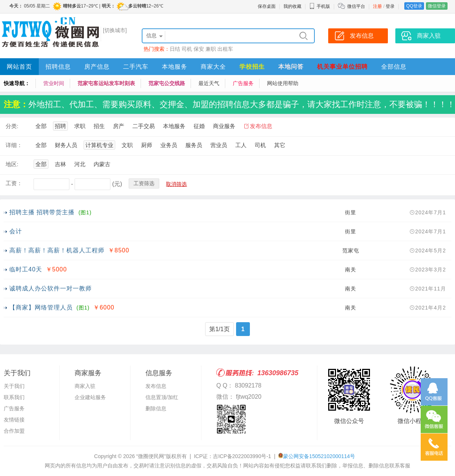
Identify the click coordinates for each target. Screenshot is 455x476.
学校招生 (252, 67)
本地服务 (175, 67)
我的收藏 (292, 6)
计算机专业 (99, 145)
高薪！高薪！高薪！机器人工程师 (57, 250)
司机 (187, 49)
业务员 (169, 145)
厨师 (147, 145)
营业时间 (54, 83)
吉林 (60, 164)
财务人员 (66, 145)
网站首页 (19, 67)
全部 (41, 126)
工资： (14, 183)
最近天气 (209, 83)
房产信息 (97, 67)
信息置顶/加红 (162, 397)
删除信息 (156, 408)
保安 (199, 49)
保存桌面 (267, 6)
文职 (127, 145)
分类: (12, 126)
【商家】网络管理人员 (41, 307)
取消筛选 (176, 184)
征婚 (199, 126)
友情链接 (14, 420)
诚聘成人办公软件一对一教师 (51, 288)
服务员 (194, 145)
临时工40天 (26, 269)
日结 (175, 49)
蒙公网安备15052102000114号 (319, 456)
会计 (16, 231)
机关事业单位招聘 (342, 67)
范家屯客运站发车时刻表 (106, 83)
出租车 (225, 49)
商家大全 (213, 67)
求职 (80, 126)
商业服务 (224, 126)
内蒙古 (102, 164)
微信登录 (437, 6)
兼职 (211, 49)
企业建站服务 (90, 397)
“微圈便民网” (151, 456)
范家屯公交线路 (167, 83)
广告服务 (243, 83)
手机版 (320, 6)
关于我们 (14, 386)
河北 (80, 164)
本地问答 (291, 67)
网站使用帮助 (283, 83)
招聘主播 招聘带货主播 (42, 212)
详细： (14, 145)
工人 (241, 145)
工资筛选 (144, 183)
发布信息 (261, 126)
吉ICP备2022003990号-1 (242, 456)
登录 (390, 6)
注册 (377, 6)
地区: (12, 164)
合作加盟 (14, 431)
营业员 (219, 145)
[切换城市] (115, 30)
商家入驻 (85, 386)
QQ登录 (414, 6)
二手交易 (144, 126)
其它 (280, 145)
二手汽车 (136, 67)
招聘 (60, 126)
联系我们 (14, 397)
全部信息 (394, 67)
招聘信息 (58, 67)
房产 (119, 126)
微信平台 (356, 6)
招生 (99, 126)
